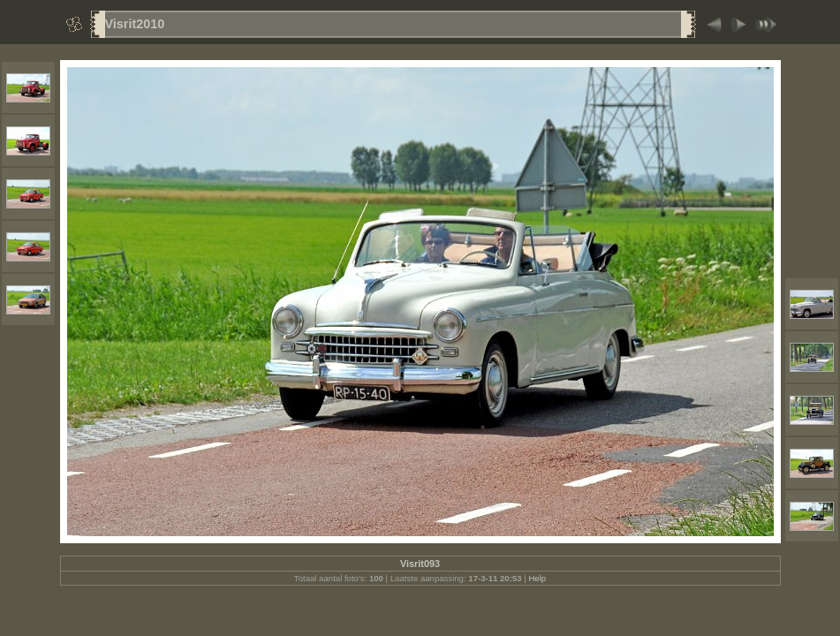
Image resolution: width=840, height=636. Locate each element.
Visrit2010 (135, 24)
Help (537, 578)
